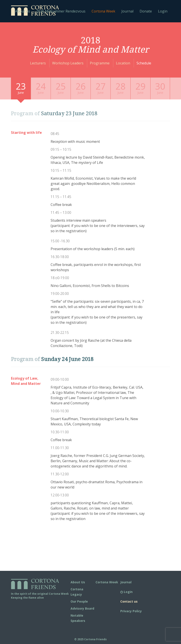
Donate (146, 11)
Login (163, 11)
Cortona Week (103, 11)
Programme (100, 63)
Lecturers (38, 63)
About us (23, 11)
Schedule (144, 63)
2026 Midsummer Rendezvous (61, 11)
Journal (127, 11)
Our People (79, 601)
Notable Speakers (78, 618)
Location (123, 63)
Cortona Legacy (77, 592)
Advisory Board (82, 608)
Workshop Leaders (68, 63)
